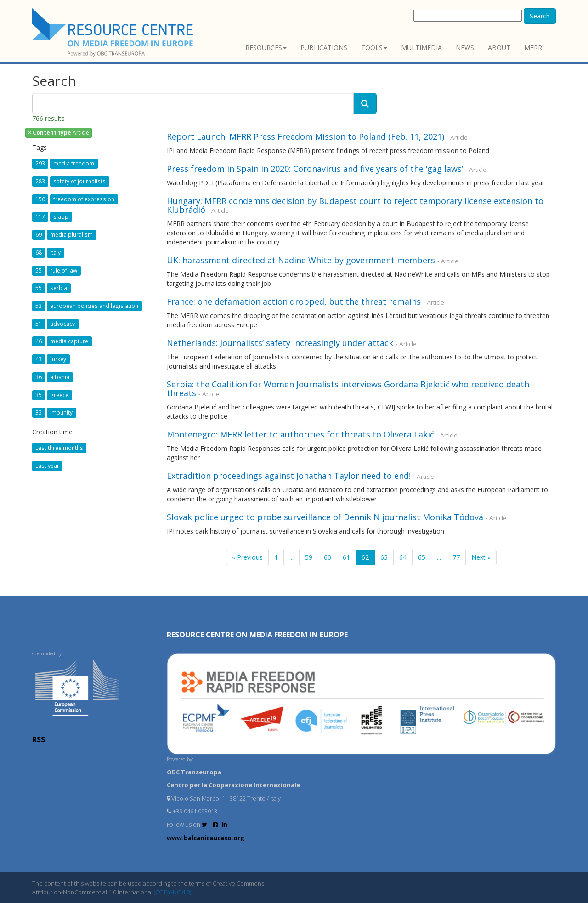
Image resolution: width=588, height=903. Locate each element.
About (499, 48)
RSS (39, 739)
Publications (324, 48)
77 (456, 557)
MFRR (533, 48)
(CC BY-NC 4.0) (172, 892)
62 (365, 557)
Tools (374, 48)
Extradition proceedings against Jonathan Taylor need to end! (289, 476)
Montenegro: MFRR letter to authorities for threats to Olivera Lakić (300, 434)
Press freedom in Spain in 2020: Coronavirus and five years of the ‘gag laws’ (315, 169)
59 (309, 557)
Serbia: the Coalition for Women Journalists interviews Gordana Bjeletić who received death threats (348, 389)
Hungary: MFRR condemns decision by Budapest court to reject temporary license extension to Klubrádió (355, 205)
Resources (266, 48)
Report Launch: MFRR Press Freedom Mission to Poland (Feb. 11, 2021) (305, 136)
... (291, 557)
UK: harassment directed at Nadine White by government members (301, 260)
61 (346, 557)
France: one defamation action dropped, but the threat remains (294, 301)
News (465, 48)
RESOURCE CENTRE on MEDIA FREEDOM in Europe (257, 635)
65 (422, 557)
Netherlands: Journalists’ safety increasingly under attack (280, 343)
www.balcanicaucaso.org (206, 838)
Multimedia (421, 48)
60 (328, 557)
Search (540, 16)
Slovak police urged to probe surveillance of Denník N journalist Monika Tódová (325, 517)
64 (403, 557)
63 (384, 557)
